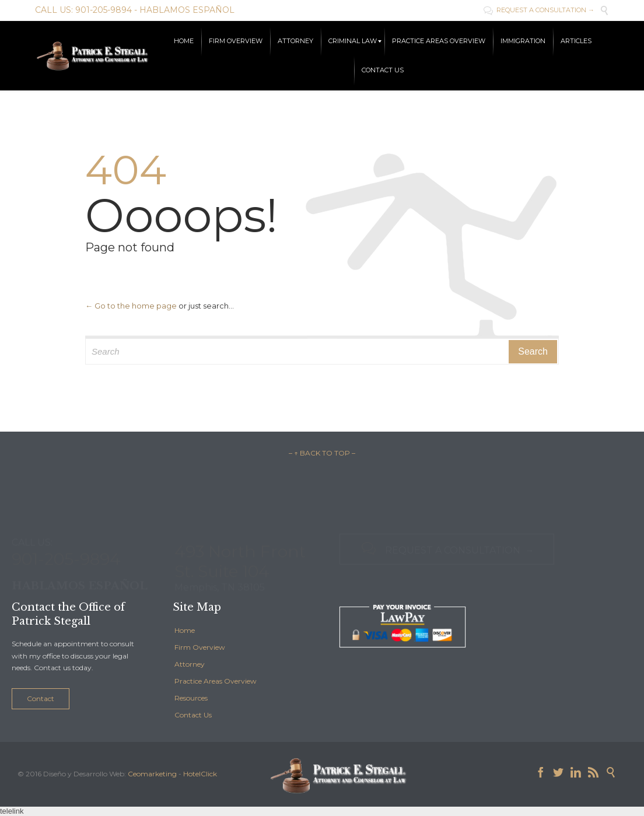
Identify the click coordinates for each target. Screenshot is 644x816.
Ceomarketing (152, 774)
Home (185, 630)
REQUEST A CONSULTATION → (539, 10)
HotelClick (200, 774)
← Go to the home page (131, 306)
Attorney (190, 664)
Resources (191, 698)
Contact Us (193, 715)
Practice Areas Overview (216, 681)
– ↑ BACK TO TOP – (322, 453)
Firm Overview (200, 647)
